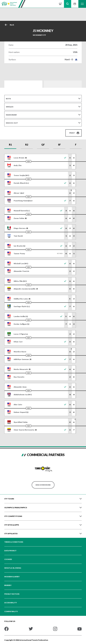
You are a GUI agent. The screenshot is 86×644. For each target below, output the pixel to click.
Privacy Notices (12, 594)
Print (72, 133)
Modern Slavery (12, 577)
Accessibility (11, 603)
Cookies (8, 559)
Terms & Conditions (14, 542)
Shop (60, 4)
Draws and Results (23, 84)
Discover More (43, 485)
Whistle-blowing (13, 568)
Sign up (75, 4)
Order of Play (63, 84)
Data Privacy (10, 551)
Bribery (8, 585)
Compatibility (11, 611)
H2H (29, 161)
